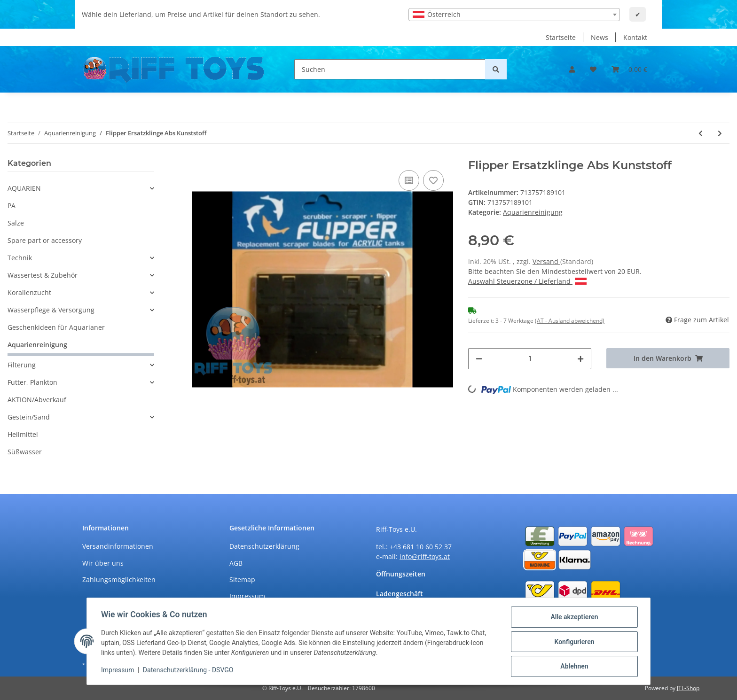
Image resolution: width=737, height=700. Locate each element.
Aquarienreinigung (533, 212)
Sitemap (242, 579)
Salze (16, 223)
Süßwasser (25, 452)
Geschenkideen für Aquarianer (56, 327)
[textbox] (514, 15)
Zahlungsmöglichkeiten (119, 579)
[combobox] (514, 15)
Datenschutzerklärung (264, 546)
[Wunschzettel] (593, 69)
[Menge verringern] (479, 359)
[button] (572, 69)
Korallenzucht (29, 292)
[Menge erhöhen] (580, 359)
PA (12, 206)
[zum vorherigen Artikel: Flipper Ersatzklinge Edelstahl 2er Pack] (701, 133)
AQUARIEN (24, 188)
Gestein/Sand (29, 417)
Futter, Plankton (32, 382)
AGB (236, 563)
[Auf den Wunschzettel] (433, 180)
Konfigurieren (573, 642)
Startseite (561, 37)
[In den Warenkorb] (668, 358)
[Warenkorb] (629, 69)
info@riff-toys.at (425, 556)
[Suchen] (390, 69)
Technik (20, 258)
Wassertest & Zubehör (43, 275)
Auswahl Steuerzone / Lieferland (527, 281)
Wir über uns (103, 563)
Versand (546, 261)
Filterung (22, 365)
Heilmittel (23, 434)
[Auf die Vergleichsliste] (409, 180)
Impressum (247, 596)
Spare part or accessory (45, 240)
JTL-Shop (688, 688)
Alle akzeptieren (573, 618)
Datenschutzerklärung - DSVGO (189, 671)
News (600, 37)
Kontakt (635, 37)
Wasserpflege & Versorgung (51, 310)
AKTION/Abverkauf (37, 400)
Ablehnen (573, 667)
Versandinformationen (118, 546)
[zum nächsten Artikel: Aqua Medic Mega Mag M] (720, 133)
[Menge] (530, 359)
